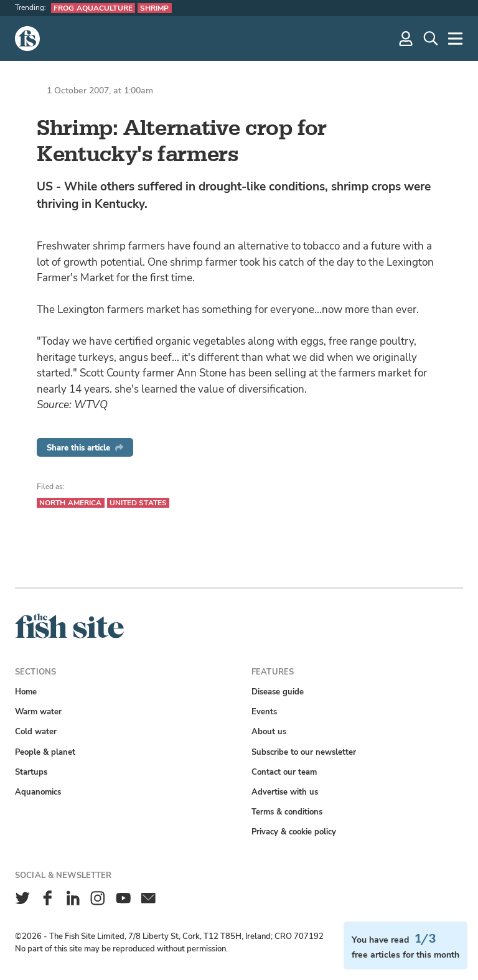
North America (71, 503)
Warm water (38, 712)
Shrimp (155, 8)
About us (269, 731)
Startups (31, 772)
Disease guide (278, 692)
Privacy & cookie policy (294, 832)
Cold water (36, 731)
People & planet (45, 752)
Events (264, 712)
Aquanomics (38, 792)
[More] (456, 39)
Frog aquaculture (93, 8)
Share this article (85, 448)
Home (26, 692)
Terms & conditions (287, 812)
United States (138, 503)
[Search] (431, 39)
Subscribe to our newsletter (304, 752)
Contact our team (284, 772)
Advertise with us (285, 792)
